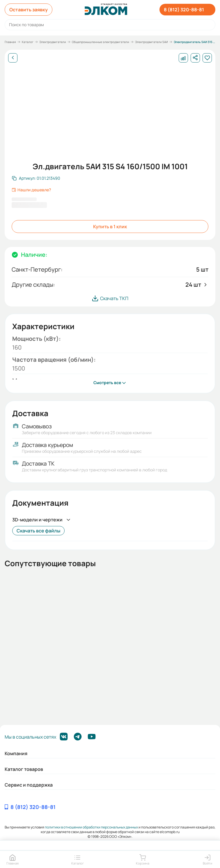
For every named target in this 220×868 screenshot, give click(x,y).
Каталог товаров (24, 769)
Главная (10, 42)
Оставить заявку (29, 10)
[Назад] (13, 58)
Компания (16, 753)
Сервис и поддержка (29, 785)
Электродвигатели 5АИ (151, 42)
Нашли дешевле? (31, 190)
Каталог (28, 42)
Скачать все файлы (38, 531)
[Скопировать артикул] (36, 178)
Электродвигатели (53, 42)
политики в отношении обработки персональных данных (91, 827)
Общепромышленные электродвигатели (101, 42)
